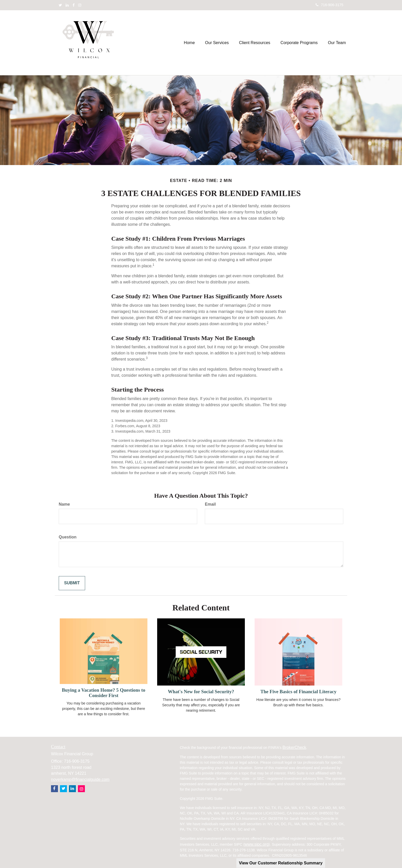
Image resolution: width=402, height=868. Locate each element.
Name (64, 504)
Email (210, 504)
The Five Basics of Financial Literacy (299, 692)
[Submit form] (72, 583)
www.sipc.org (257, 844)
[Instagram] (80, 5)
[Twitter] (60, 5)
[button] (217, 43)
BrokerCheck (294, 747)
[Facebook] (74, 5)
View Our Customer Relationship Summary (281, 863)
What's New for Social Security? (201, 692)
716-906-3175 (329, 5)
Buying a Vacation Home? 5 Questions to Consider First (103, 693)
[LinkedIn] (67, 5)
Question (68, 537)
